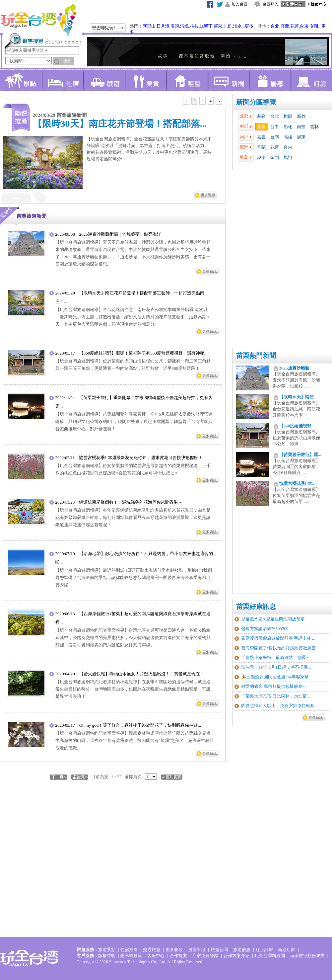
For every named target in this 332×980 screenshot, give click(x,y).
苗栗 (262, 127)
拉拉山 (197, 26)
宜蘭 (285, 26)
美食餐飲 (174, 950)
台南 (275, 137)
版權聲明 (107, 956)
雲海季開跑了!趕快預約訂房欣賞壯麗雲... (280, 648)
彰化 (288, 127)
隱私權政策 (131, 956)
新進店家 (287, 950)
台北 (275, 26)
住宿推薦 (129, 950)
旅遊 (104, 80)
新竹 (301, 116)
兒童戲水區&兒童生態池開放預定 (273, 619)
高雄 (288, 137)
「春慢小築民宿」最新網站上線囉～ (276, 657)
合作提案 (178, 956)
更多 (249, 26)
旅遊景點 (107, 950)
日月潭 (163, 26)
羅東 (218, 26)
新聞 (228, 80)
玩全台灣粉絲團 (270, 956)
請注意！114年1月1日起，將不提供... (276, 667)
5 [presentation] (219, 101)
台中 (275, 127)
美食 (145, 80)
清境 (184, 26)
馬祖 (288, 158)
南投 (301, 127)
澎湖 (314, 26)
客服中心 (156, 956)
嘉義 (261, 137)
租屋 (187, 80)
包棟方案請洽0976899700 (265, 629)
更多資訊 (316, 717)
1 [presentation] (186, 101)
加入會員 (239, 4)
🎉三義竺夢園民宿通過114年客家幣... (277, 677)
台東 (304, 26)
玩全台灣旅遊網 (38, 20)
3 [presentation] (202, 101)
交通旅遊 (152, 950)
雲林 (314, 127)
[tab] (186, 101)
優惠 (270, 80)
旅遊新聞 (219, 950)
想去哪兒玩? (104, 28)
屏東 (301, 137)
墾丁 (208, 26)
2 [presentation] (195, 101)
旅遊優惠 (242, 950)
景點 (21, 80)
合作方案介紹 (236, 956)
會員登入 (270, 4)
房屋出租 (197, 950)
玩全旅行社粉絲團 (307, 956)
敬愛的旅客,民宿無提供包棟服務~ (273, 686)
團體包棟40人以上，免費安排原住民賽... (279, 706)
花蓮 (295, 26)
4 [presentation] (211, 101)
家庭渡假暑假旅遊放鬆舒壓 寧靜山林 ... (278, 638)
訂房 (311, 80)
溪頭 (175, 26)
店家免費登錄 (205, 956)
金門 (275, 158)
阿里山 (149, 26)
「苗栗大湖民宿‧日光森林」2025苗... (276, 696)
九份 (228, 26)
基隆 (261, 116)
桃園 (288, 116)
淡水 (237, 26)
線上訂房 (264, 950)
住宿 (63, 80)
